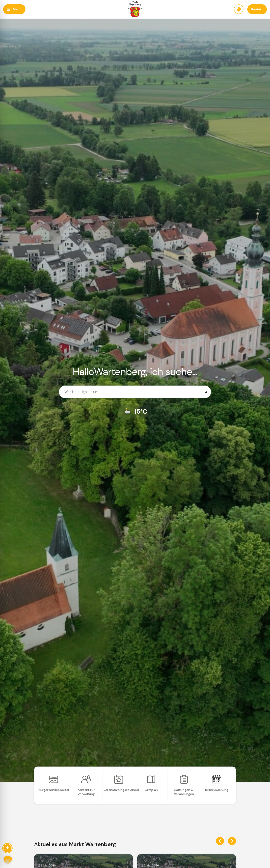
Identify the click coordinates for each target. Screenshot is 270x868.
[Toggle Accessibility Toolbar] (7, 848)
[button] (14, 9)
